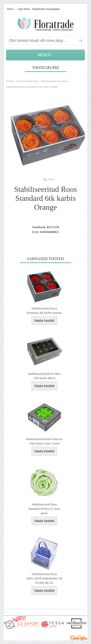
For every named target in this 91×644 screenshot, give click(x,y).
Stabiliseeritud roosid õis (54, 81)
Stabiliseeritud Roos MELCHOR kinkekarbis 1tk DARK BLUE (44, 578)
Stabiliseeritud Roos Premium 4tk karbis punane (44, 311)
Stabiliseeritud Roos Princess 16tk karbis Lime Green (44, 441)
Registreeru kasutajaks (46, 9)
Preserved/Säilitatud (27, 81)
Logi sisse (24, 9)
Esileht (10, 81)
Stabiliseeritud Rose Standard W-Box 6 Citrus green (44, 509)
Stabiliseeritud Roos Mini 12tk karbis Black (44, 376)
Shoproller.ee (79, 638)
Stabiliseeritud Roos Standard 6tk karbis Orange (32, 87)
